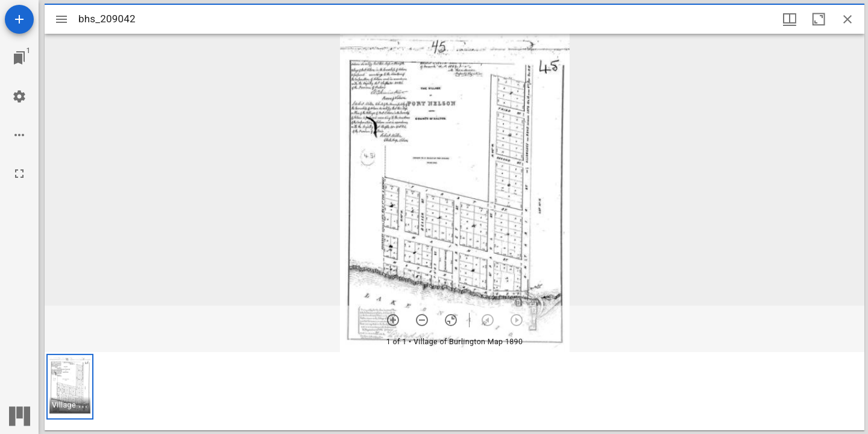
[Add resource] (19, 19)
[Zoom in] (393, 320)
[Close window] (848, 19)
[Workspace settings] (19, 96)
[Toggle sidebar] (61, 19)
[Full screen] (19, 174)
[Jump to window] (19, 58)
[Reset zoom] (451, 320)
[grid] (454, 391)
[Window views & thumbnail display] (790, 19)
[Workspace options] (19, 135)
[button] (70, 387)
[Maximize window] (819, 19)
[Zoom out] (422, 320)
